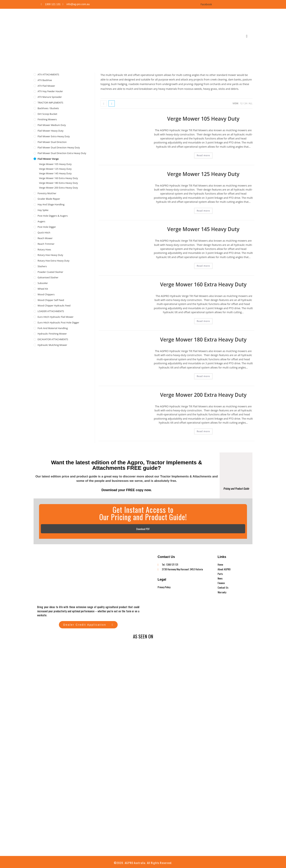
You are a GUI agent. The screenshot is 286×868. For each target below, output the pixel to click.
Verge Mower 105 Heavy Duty (203, 119)
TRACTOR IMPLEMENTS (50, 103)
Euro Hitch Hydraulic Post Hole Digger (58, 322)
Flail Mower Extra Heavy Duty (54, 136)
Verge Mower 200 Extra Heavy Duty (203, 395)
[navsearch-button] (247, 36)
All (251, 103)
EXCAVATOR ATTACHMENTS (53, 339)
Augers (41, 221)
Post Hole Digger (47, 227)
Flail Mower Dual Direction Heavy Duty (59, 147)
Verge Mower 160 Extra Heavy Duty (203, 284)
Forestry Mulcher (47, 193)
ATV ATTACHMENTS (48, 74)
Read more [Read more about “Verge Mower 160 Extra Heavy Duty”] (203, 321)
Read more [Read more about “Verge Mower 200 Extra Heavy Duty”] (203, 431)
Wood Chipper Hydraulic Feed (54, 306)
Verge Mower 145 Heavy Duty (203, 229)
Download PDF (143, 529)
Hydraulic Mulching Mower (52, 345)
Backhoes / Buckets (48, 108)
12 (241, 103)
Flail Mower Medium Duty (52, 125)
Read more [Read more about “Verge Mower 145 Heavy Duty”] (203, 266)
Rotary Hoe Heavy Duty (50, 255)
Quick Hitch (44, 233)
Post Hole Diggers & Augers (53, 216)
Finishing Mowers (47, 119)
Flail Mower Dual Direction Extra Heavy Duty (62, 153)
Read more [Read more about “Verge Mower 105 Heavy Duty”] (203, 155)
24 (246, 103)
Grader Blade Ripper (49, 199)
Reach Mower (45, 238)
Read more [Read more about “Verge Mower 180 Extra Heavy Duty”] (203, 376)
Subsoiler (43, 283)
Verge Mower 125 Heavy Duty (203, 174)
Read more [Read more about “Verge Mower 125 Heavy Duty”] (203, 211)
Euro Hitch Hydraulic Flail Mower (56, 317)
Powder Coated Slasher (50, 272)
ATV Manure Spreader (50, 97)
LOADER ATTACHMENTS (51, 311)
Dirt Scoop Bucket (47, 114)
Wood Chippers (46, 294)
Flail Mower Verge (48, 159)
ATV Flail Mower (46, 86)
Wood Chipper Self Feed (51, 300)
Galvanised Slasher (48, 277)
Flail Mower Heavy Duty (51, 131)
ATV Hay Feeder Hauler (50, 91)
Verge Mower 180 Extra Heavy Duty (203, 339)
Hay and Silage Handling (51, 204)
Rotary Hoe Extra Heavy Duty (54, 261)
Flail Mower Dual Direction (52, 142)
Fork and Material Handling (53, 328)
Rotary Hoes (44, 249)
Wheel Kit (43, 289)
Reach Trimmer (46, 244)
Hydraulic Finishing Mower (52, 334)
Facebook (206, 4)
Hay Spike (43, 210)
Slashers (42, 266)
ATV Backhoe (45, 80)
